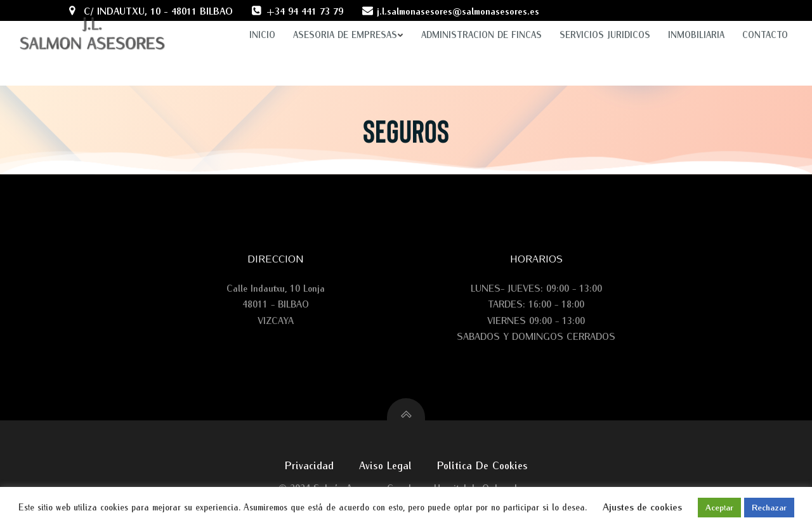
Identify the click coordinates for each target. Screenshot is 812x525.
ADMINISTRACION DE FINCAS (481, 23)
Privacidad (309, 464)
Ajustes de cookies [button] (642, 507)
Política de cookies (482, 464)
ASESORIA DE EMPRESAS (348, 23)
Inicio (262, 23)
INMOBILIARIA (696, 23)
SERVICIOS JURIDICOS (605, 23)
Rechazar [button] (769, 507)
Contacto (765, 23)
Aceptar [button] (719, 507)
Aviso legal (385, 464)
